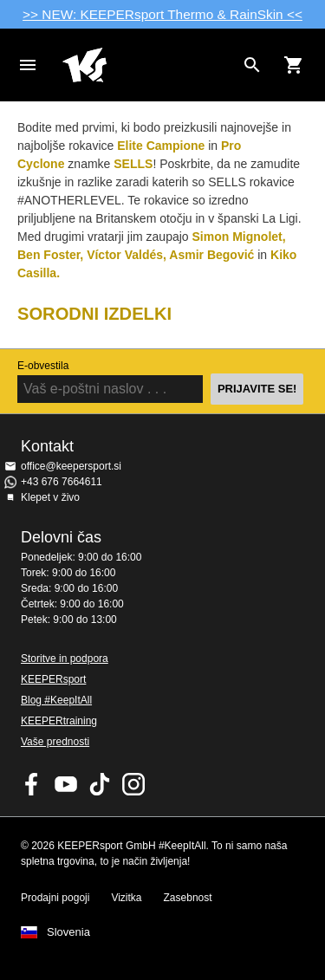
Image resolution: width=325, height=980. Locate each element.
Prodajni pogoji (55, 898)
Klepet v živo (50, 497)
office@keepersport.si (71, 466)
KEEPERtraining (59, 721)
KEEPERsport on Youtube (66, 784)
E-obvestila (43, 366)
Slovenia (68, 932)
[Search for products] (252, 65)
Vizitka (126, 898)
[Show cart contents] (294, 65)
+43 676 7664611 (62, 482)
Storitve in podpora (65, 659)
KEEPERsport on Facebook (32, 784)
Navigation (28, 65)
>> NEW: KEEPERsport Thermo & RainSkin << (162, 14)
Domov (149, 65)
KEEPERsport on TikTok (100, 784)
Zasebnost (188, 898)
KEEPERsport (53, 679)
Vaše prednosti (55, 742)
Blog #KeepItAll (56, 700)
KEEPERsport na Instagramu (133, 784)
